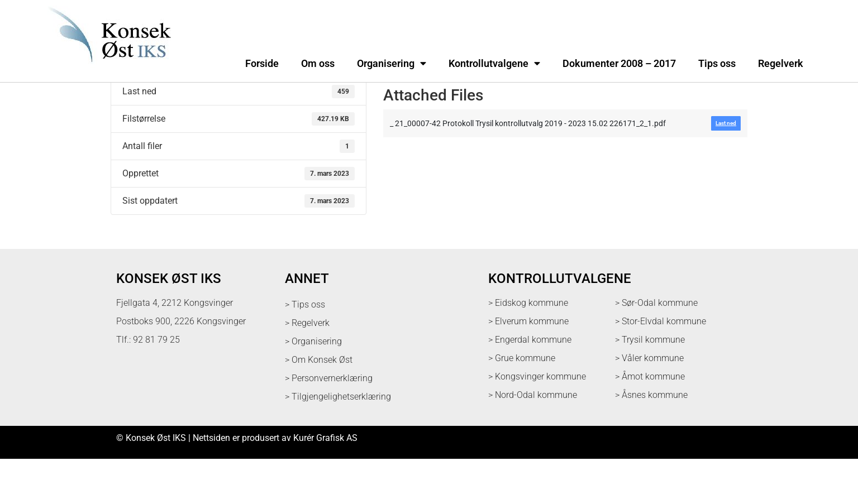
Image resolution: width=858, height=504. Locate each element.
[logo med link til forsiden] (107, 69)
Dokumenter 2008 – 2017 (619, 64)
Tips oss (717, 64)
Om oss (318, 64)
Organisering (392, 64)
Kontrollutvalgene (494, 64)
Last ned (128, 107)
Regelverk (781, 64)
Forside (262, 64)
